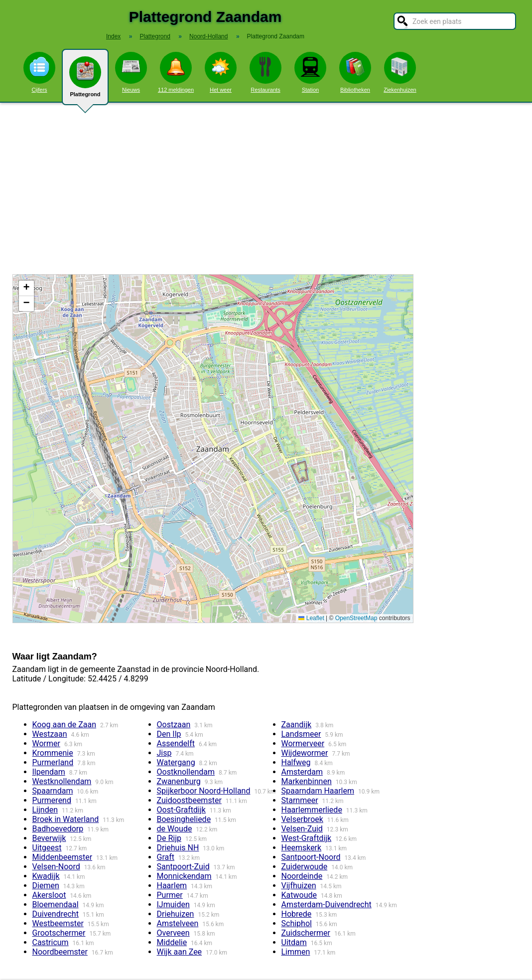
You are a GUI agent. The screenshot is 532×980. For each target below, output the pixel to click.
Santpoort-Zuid (183, 867)
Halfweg (296, 762)
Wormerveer (303, 743)
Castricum (51, 942)
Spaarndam (53, 791)
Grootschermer (59, 933)
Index (113, 36)
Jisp (164, 753)
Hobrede (297, 914)
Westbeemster (58, 923)
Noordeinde (302, 876)
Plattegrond (85, 81)
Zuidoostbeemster (189, 800)
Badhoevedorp (58, 829)
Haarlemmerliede (312, 810)
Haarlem (172, 886)
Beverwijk (49, 838)
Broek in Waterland (66, 819)
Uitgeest (47, 848)
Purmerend (52, 800)
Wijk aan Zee (180, 952)
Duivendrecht (56, 914)
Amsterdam (302, 772)
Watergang (176, 762)
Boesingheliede (184, 819)
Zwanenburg (179, 781)
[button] (26, 288)
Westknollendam (62, 781)
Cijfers (39, 72)
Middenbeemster (63, 857)
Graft (166, 857)
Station (310, 72)
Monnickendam (184, 876)
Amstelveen (178, 923)
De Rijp (169, 838)
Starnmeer (300, 800)
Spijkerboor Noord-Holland (204, 791)
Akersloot (49, 895)
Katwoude (299, 895)
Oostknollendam (186, 772)
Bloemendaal (56, 904)
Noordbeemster (60, 952)
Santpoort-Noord (311, 857)
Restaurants (266, 72)
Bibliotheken (355, 72)
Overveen (173, 933)
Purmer (170, 895)
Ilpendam (49, 772)
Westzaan (50, 734)
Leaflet (311, 618)
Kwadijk (46, 876)
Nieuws (131, 72)
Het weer (221, 72)
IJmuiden (173, 904)
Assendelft (176, 743)
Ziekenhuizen (400, 72)
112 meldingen (176, 72)
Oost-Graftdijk (181, 810)
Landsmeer (301, 734)
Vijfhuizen (299, 886)
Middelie (172, 942)
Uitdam (294, 942)
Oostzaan (174, 725)
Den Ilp (169, 734)
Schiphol (297, 923)
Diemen (46, 886)
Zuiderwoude (305, 867)
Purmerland (53, 762)
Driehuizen (176, 914)
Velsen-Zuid (302, 829)
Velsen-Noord (56, 867)
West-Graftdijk (307, 838)
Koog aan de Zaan (65, 725)
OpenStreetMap (356, 618)
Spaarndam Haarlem (318, 791)
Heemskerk (302, 848)
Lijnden (45, 810)
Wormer (46, 743)
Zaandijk (297, 725)
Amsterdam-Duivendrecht (327, 904)
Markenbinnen (307, 781)
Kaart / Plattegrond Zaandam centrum (212, 449)
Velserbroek (302, 819)
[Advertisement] (266, 188)
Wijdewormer (305, 753)
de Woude (175, 829)
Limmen (296, 952)
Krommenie (53, 753)
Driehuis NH (178, 848)
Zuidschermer (306, 933)
